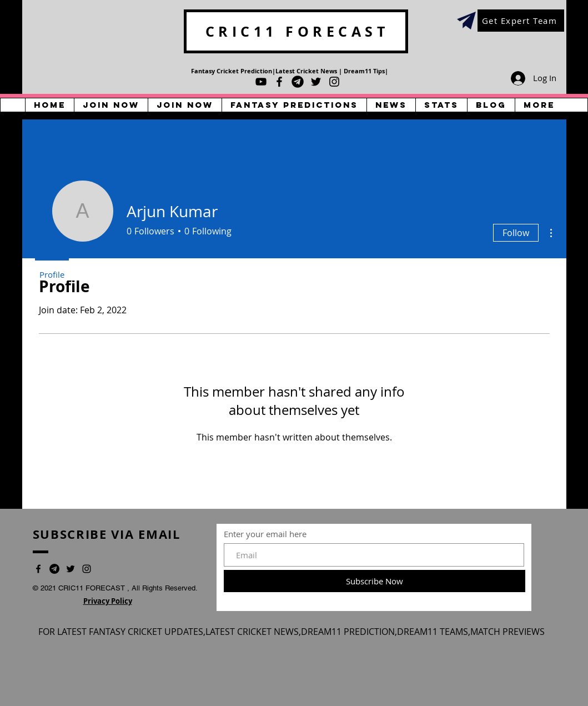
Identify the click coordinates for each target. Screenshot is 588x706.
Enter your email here (265, 534)
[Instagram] (334, 82)
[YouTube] (261, 82)
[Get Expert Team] (521, 21)
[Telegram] (298, 82)
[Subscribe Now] (375, 581)
